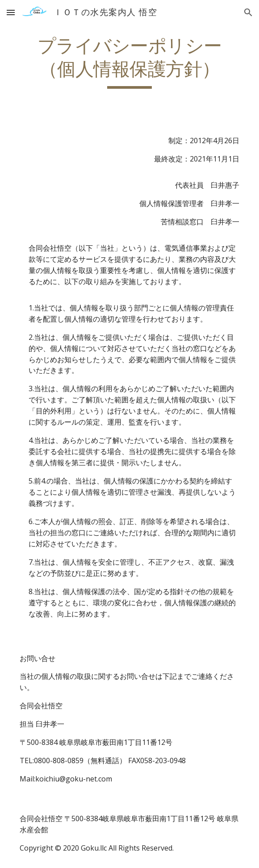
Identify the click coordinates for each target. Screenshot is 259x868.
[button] (11, 12)
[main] (129, 62)
